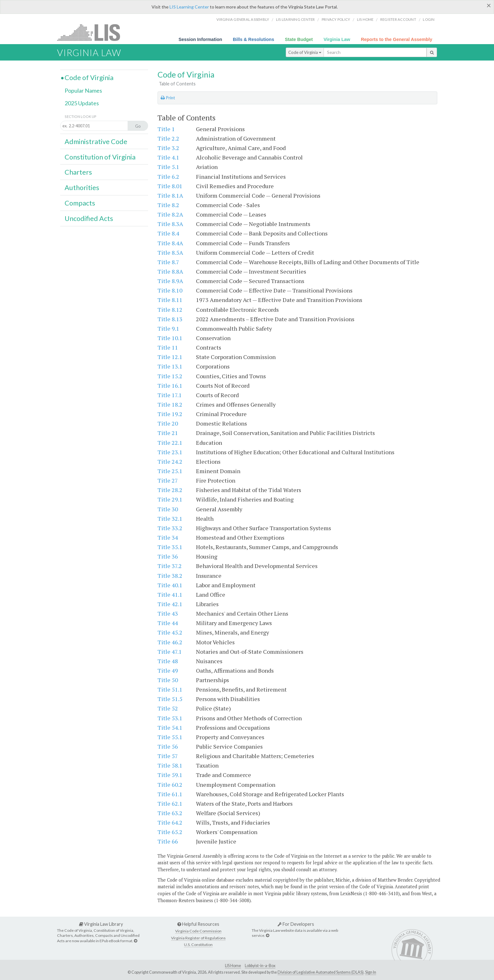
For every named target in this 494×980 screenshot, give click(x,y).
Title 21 (168, 433)
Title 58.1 (170, 765)
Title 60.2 (170, 785)
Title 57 (168, 756)
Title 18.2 (170, 404)
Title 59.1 (170, 775)
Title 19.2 (170, 414)
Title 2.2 (168, 138)
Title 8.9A (170, 281)
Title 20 (168, 423)
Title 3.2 (168, 148)
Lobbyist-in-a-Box (260, 966)
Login (429, 19)
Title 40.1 (170, 585)
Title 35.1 (170, 547)
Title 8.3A (170, 224)
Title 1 (166, 129)
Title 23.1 (170, 452)
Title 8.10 (170, 290)
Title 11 (168, 347)
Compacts (80, 203)
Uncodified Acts (89, 218)
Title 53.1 (170, 718)
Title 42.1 (170, 604)
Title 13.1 (170, 366)
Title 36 (168, 556)
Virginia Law (337, 39)
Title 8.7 (168, 262)
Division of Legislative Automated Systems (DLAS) (321, 972)
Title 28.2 (170, 490)
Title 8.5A (170, 252)
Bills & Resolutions (253, 39)
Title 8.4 (168, 233)
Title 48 (168, 661)
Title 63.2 (170, 813)
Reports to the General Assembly (396, 39)
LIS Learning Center (189, 7)
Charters (78, 172)
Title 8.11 (170, 300)
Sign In (371, 972)
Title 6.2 (168, 177)
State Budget (299, 39)
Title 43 (168, 613)
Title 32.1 (170, 519)
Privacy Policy (336, 19)
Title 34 (168, 537)
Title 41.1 (170, 594)
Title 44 (168, 623)
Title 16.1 (170, 386)
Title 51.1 (170, 689)
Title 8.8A (170, 271)
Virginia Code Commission (198, 931)
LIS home (365, 19)
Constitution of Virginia (100, 157)
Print (168, 98)
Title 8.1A (170, 195)
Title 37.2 (170, 566)
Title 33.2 (170, 528)
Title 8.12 (170, 310)
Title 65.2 (170, 832)
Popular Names (83, 90)
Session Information (200, 39)
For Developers (296, 924)
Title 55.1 (170, 737)
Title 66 (168, 841)
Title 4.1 (168, 157)
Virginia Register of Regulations (198, 938)
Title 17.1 (170, 395)
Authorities (82, 188)
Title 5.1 (168, 167)
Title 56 (168, 746)
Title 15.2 (170, 376)
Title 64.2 (170, 822)
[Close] (489, 5)
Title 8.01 (170, 186)
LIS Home (233, 966)
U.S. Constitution (198, 945)
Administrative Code (96, 142)
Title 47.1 (170, 652)
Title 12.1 (170, 357)
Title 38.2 (170, 576)
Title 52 (168, 708)
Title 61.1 (170, 794)
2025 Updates (82, 103)
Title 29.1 (170, 499)
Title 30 (168, 509)
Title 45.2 (170, 632)
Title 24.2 (170, 461)
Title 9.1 (168, 328)
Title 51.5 (170, 699)
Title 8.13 (170, 319)
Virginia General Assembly (243, 19)
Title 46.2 (170, 642)
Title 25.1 (170, 471)
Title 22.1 (170, 443)
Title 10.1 (170, 338)
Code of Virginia (305, 52)
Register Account (398, 19)
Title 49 (168, 670)
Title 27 (168, 480)
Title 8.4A (170, 243)
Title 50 (168, 680)
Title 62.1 (170, 803)
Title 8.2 (168, 205)
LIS (92, 32)
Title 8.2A (170, 214)
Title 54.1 (170, 728)
